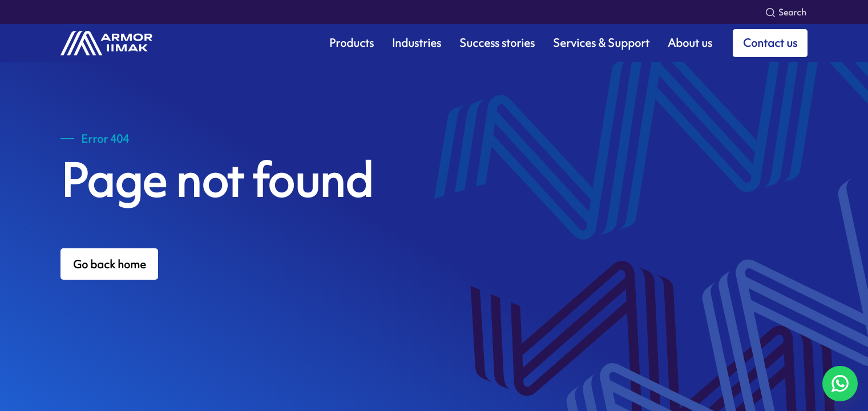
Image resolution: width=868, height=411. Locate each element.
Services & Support (601, 43)
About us (690, 43)
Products (352, 43)
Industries (417, 43)
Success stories (497, 43)
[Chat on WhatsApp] (840, 384)
